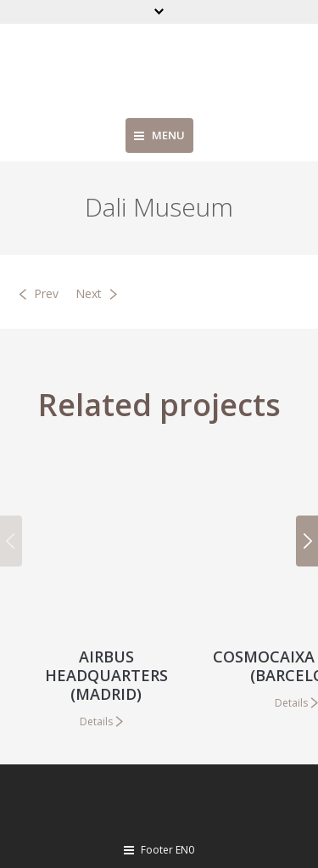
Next (89, 293)
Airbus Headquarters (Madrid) (106, 675)
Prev (46, 293)
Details (96, 721)
